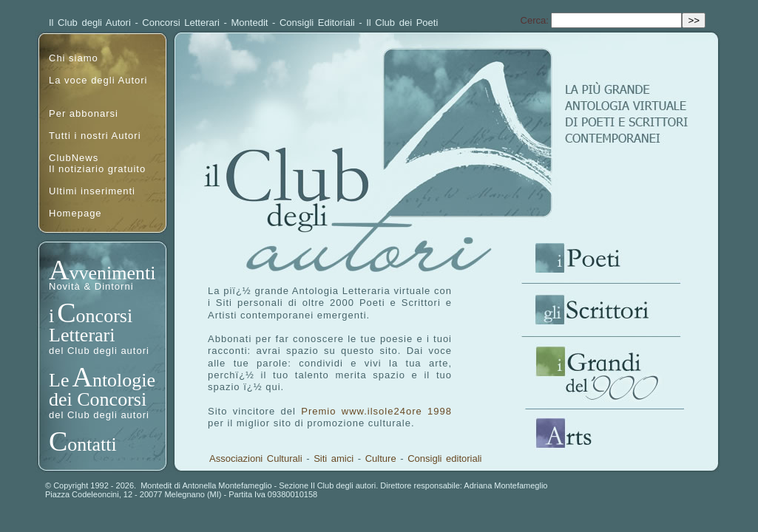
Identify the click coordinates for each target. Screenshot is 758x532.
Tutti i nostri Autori (95, 136)
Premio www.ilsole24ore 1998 (376, 411)
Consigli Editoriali (317, 23)
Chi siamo (74, 58)
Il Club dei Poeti (402, 23)
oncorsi (105, 316)
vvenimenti (112, 273)
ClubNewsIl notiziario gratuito (97, 163)
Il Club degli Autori (90, 23)
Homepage (75, 213)
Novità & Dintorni (91, 286)
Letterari (82, 335)
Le (59, 380)
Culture (381, 458)
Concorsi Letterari (181, 23)
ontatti (92, 444)
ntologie (124, 380)
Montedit (250, 23)
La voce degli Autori (98, 80)
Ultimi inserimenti (92, 191)
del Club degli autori (99, 351)
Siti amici (334, 458)
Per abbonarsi (84, 113)
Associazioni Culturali (256, 458)
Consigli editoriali (444, 458)
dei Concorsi (98, 399)
